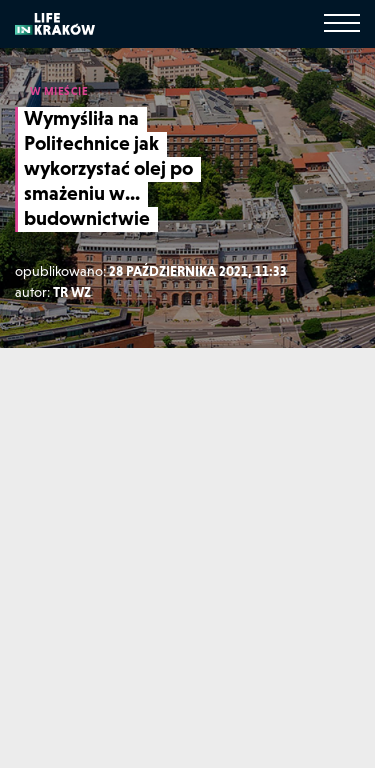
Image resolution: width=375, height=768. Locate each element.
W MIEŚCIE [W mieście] (59, 91)
